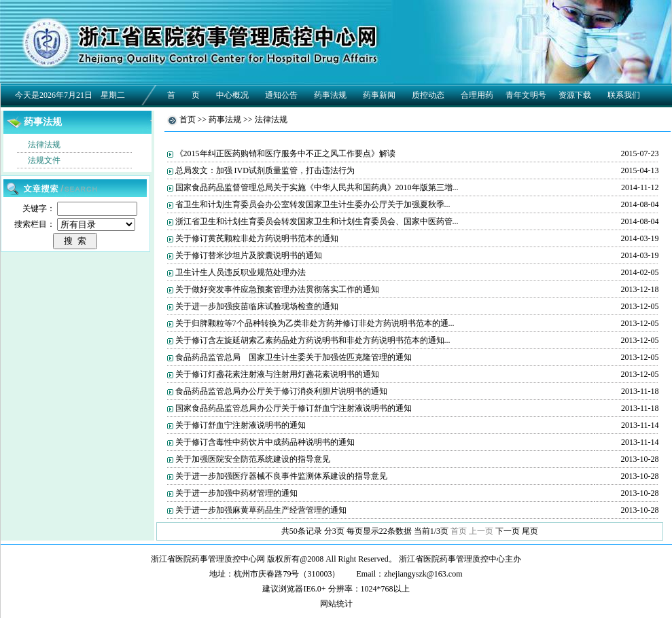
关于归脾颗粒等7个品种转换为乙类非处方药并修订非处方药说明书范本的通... (315, 323)
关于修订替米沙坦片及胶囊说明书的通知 (249, 255)
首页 (188, 120)
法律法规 (44, 145)
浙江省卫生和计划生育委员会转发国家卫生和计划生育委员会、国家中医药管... (317, 221)
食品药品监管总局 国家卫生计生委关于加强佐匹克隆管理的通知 (294, 357)
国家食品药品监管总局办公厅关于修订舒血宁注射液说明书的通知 (294, 408)
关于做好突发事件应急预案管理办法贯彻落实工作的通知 (277, 289)
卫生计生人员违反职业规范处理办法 (241, 272)
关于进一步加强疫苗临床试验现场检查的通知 (257, 306)
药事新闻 (379, 95)
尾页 (530, 531)
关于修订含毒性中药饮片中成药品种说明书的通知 (265, 442)
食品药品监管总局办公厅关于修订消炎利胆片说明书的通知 (281, 391)
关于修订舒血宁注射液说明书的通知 (241, 425)
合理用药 (477, 95)
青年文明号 (526, 95)
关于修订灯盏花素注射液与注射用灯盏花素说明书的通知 (277, 374)
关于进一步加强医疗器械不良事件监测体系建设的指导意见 (281, 476)
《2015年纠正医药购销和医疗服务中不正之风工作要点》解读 (285, 153)
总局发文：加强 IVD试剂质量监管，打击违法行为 (265, 170)
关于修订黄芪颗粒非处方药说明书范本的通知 (257, 238)
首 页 (183, 95)
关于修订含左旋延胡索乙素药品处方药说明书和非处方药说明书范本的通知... (313, 340)
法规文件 (44, 160)
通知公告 (281, 95)
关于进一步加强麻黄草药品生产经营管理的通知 (261, 510)
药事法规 (330, 95)
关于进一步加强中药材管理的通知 (236, 493)
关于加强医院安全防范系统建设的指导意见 (253, 459)
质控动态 (428, 95)
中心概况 (232, 95)
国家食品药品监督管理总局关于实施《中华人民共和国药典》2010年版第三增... (317, 187)
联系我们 (624, 95)
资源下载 (575, 95)
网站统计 (336, 604)
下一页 (508, 531)
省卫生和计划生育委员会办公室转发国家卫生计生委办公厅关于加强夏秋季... (313, 204)
